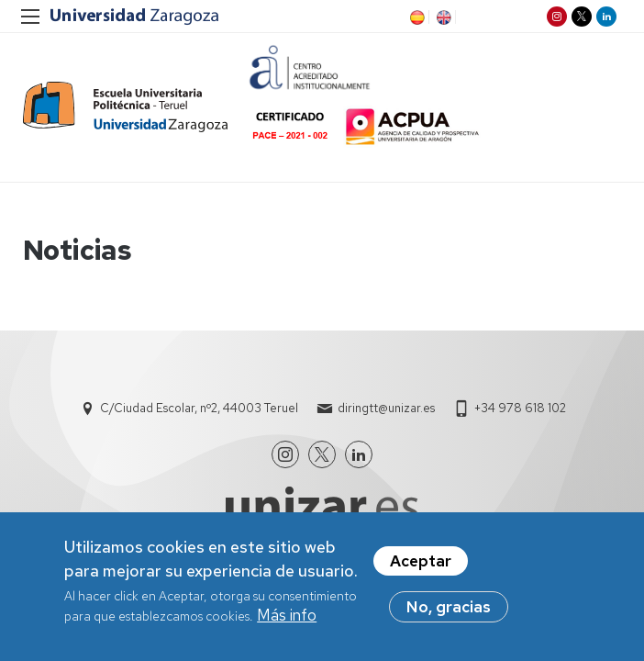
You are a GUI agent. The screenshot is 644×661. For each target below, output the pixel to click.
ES (416, 17)
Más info (287, 615)
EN (442, 17)
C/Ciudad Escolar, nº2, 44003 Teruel (199, 408)
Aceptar (421, 561)
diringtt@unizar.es (386, 408)
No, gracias (449, 607)
